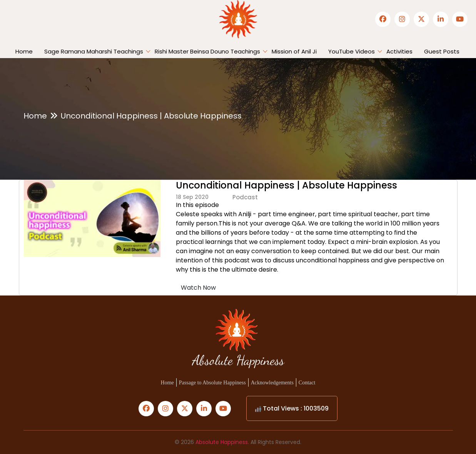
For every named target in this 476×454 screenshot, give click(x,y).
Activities (399, 51)
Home (24, 51)
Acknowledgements (272, 383)
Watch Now (198, 288)
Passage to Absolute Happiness (212, 383)
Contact (307, 383)
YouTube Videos (352, 51)
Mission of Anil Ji (294, 51)
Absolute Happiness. (222, 442)
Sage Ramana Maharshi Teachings (94, 51)
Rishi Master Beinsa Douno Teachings (207, 51)
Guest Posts (442, 51)
